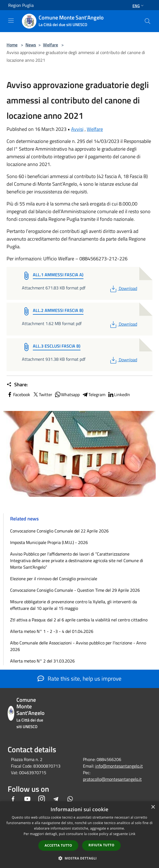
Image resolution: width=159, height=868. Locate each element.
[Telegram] (56, 799)
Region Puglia (21, 5)
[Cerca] (148, 21)
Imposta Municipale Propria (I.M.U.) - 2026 (49, 542)
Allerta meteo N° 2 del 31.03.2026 (42, 661)
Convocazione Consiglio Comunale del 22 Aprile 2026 (59, 531)
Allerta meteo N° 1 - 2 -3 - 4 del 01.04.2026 (52, 631)
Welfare (50, 45)
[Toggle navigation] (11, 21)
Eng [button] (139, 6)
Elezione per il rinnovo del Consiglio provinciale (54, 579)
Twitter (42, 394)
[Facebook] (13, 799)
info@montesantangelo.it (119, 766)
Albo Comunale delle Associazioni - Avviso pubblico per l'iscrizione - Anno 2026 (78, 646)
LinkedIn (119, 394)
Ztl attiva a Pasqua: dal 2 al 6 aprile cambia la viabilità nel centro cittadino (79, 620)
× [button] (153, 807)
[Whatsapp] (70, 799)
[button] (80, 858)
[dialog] (79, 835)
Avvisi (77, 129)
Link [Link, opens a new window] (132, 834)
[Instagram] (42, 799)
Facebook (18, 394)
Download (123, 288)
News (31, 45)
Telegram (94, 394)
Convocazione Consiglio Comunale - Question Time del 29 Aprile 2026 (75, 590)
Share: (17, 385)
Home (12, 45)
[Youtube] (27, 799)
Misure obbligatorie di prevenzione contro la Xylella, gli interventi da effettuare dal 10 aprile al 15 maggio (73, 605)
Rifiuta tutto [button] (101, 845)
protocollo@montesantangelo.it (112, 779)
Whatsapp (67, 394)
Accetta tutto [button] (58, 845)
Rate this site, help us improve (79, 678)
